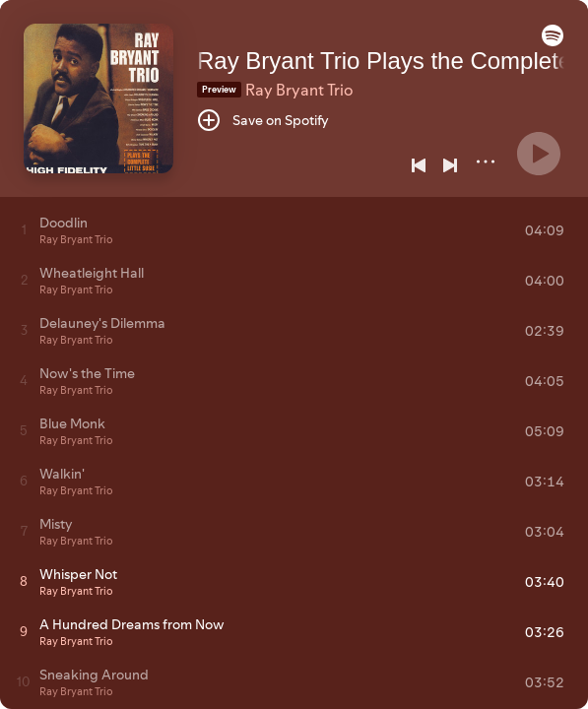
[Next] (450, 165)
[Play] (539, 154)
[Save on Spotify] (263, 120)
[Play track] (24, 229)
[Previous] (419, 165)
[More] (486, 161)
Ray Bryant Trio (299, 90)
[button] (553, 41)
